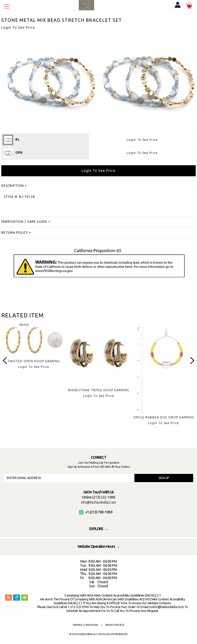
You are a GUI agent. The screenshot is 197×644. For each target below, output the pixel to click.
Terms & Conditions (85, 625)
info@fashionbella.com (98, 502)
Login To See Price (142, 140)
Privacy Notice (115, 625)
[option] (34, 350)
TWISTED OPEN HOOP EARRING (34, 361)
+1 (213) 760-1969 (96, 512)
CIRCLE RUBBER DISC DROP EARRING (164, 417)
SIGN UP (164, 478)
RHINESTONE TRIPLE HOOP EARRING (99, 390)
